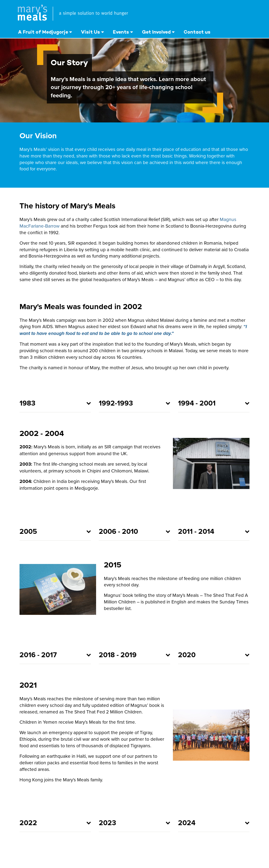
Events (121, 32)
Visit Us (90, 32)
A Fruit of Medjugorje (43, 32)
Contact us (197, 32)
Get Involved (156, 32)
